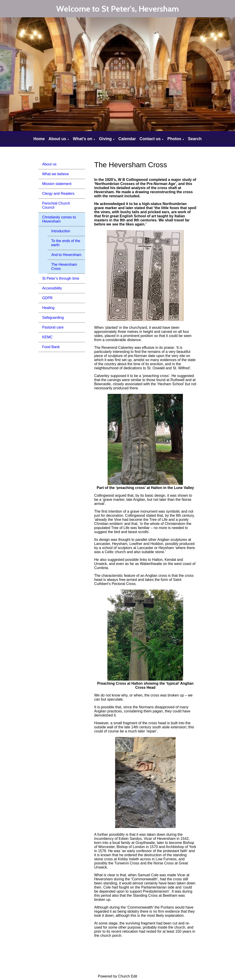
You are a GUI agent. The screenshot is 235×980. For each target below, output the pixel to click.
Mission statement (57, 184)
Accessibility (52, 288)
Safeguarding (53, 318)
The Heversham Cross (64, 267)
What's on (82, 139)
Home (39, 139)
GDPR (47, 298)
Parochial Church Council (56, 205)
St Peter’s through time (61, 278)
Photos (174, 139)
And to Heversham (66, 255)
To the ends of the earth (66, 243)
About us (57, 139)
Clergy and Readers (58, 194)
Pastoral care (53, 327)
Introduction (61, 231)
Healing (48, 308)
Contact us (150, 139)
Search (195, 139)
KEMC (47, 337)
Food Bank (51, 347)
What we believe (55, 174)
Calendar (127, 139)
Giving (105, 139)
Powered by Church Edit (117, 976)
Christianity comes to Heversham (59, 219)
